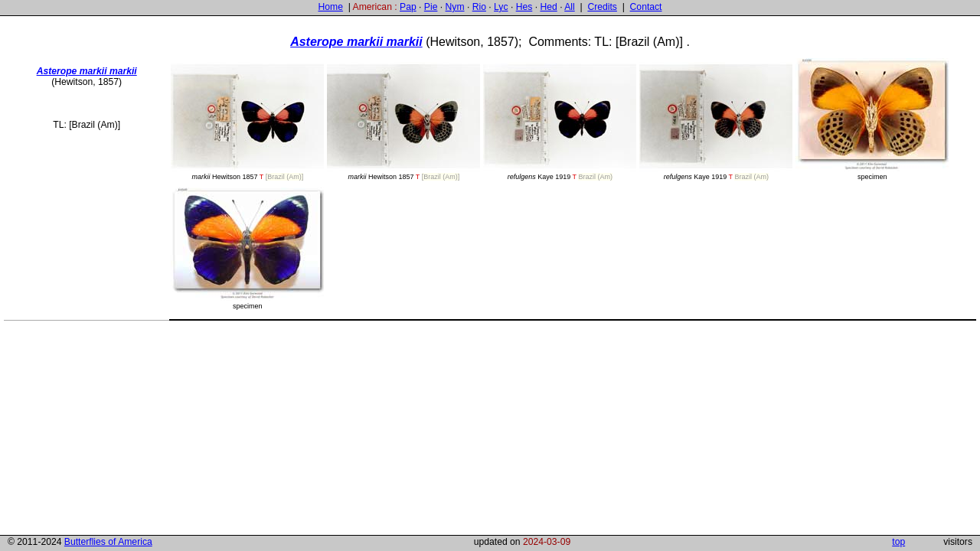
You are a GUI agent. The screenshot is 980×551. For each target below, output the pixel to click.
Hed (548, 7)
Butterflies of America (108, 542)
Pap (408, 7)
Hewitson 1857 (247, 121)
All (570, 7)
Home (330, 7)
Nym (455, 7)
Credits (602, 7)
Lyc (501, 7)
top (898, 542)
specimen (872, 119)
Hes (524, 7)
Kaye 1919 (560, 121)
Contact (646, 7)
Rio (479, 7)
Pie (431, 7)
